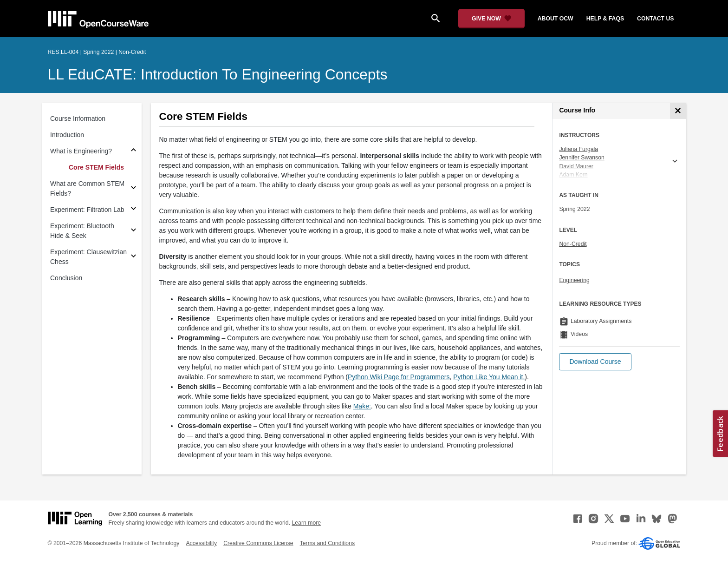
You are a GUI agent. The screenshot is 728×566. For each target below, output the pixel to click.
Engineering (574, 280)
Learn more (306, 523)
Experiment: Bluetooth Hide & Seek (82, 231)
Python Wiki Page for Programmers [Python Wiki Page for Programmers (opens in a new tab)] (399, 377)
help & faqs (605, 19)
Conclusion (66, 278)
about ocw (556, 19)
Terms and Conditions (327, 543)
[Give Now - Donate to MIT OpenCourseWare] (491, 19)
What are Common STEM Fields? (87, 188)
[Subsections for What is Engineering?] (133, 151)
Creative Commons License (258, 543)
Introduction (67, 135)
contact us (655, 19)
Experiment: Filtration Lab (87, 210)
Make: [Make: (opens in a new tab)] (362, 406)
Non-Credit (573, 244)
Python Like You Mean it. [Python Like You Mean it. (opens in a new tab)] (489, 377)
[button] (595, 362)
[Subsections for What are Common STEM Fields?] (133, 189)
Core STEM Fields (96, 167)
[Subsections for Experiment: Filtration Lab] (133, 210)
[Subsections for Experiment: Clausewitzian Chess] (133, 257)
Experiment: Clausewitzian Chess (88, 257)
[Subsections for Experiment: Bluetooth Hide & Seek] (133, 231)
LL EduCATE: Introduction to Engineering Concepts (218, 74)
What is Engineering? (81, 151)
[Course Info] (678, 111)
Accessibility (201, 543)
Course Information (78, 118)
